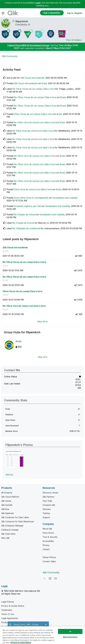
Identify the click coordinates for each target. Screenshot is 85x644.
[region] (42, 635)
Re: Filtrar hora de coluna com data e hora (35, 122)
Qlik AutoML (7, 505)
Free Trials (47, 501)
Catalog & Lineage (10, 530)
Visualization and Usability (65, 198)
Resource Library (50, 493)
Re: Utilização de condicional (26, 228)
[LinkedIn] (50, 578)
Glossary (47, 509)
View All (42, 357)
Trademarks (7, 610)
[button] (15, 459)
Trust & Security (50, 537)
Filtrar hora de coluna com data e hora (33, 189)
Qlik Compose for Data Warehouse (18, 521)
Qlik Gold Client (8, 534)
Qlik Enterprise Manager (12, 526)
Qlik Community (10, 56)
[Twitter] (44, 578)
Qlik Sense (6, 501)
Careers (46, 549)
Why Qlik (5, 538)
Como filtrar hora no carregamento (31, 198)
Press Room (48, 533)
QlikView (5, 509)
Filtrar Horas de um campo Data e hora (33, 114)
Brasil (44, 83)
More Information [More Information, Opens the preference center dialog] (70, 637)
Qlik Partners (48, 497)
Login (38, 3)
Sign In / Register (75, 13)
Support (46, 517)
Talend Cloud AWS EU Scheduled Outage (28, 45)
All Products (7, 493)
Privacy (46, 545)
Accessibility (48, 541)
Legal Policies (8, 602)
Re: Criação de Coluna (25, 214)
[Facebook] (56, 578)
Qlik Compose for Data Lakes (15, 517)
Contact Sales (49, 561)
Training (46, 513)
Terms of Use (8, 614)
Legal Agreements (10, 618)
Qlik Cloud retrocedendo (32, 78)
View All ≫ (42, 321)
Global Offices (49, 557)
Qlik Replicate (8, 513)
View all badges (74, 40)
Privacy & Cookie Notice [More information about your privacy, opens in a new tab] (21, 643)
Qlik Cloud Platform (10, 497)
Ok (70, 631)
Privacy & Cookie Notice (13, 606)
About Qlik (47, 529)
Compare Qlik (49, 505)
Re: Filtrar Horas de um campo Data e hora (33, 89)
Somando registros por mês (28, 206)
